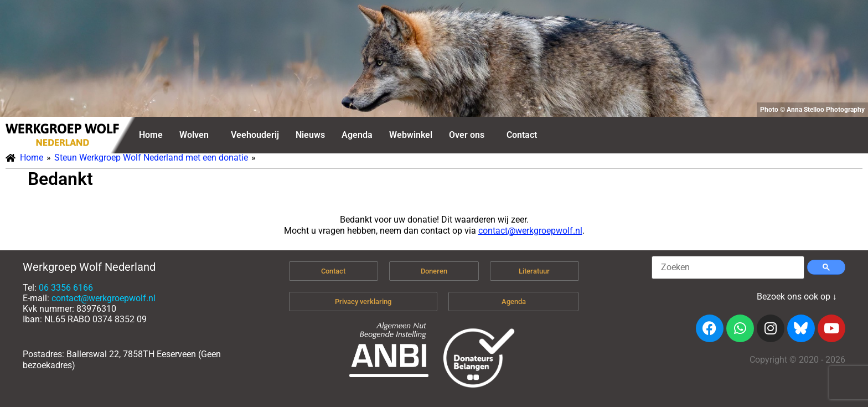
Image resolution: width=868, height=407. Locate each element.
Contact (522, 135)
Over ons (467, 135)
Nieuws (310, 135)
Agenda (357, 135)
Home (151, 135)
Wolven (194, 135)
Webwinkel (411, 135)
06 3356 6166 (66, 288)
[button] (197, 135)
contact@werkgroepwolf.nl (530, 231)
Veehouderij (255, 135)
